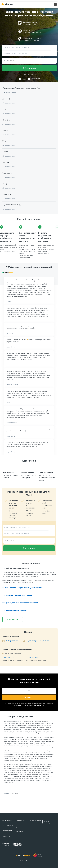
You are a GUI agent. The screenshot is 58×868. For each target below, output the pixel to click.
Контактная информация (6, 836)
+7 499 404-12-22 (33, 658)
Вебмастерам (20, 832)
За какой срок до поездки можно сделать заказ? (22, 588)
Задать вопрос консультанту (38, 641)
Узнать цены (29, 68)
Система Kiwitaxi (7, 820)
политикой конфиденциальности (34, 705)
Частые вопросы (7, 830)
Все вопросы (13, 619)
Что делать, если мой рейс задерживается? (20, 603)
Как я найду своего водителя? (15, 610)
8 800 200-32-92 (8, 658)
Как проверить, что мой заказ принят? (18, 595)
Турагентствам (20, 827)
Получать (29, 697)
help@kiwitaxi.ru (13, 641)
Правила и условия (32, 861)
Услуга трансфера (8, 825)
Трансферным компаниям (20, 821)
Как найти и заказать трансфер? (16, 568)
